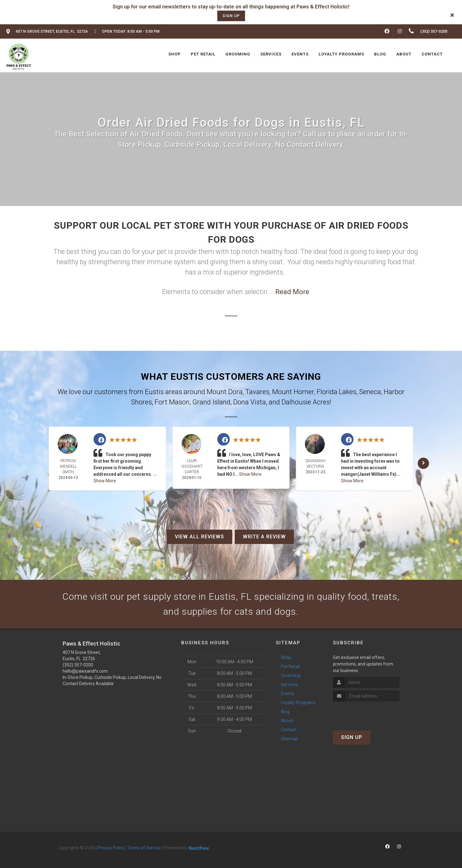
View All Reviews (200, 537)
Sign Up (352, 737)
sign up (231, 16)
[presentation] (366, 713)
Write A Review (264, 537)
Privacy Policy (111, 848)
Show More (105, 481)
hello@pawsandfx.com (85, 671)
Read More (292, 292)
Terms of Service (144, 848)
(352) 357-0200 (78, 665)
